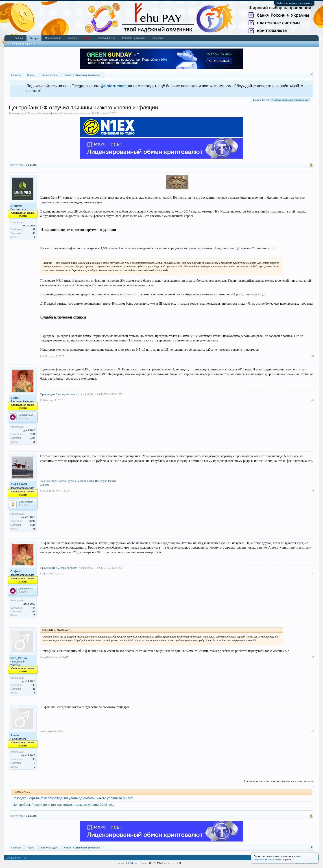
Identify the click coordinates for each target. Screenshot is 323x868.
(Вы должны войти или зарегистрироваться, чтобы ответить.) (279, 781)
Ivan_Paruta (19, 658)
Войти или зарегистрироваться (294, 3)
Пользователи (53, 38)
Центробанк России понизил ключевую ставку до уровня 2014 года (63, 805)
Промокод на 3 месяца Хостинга (59, 394)
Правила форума (106, 38)
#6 (313, 731)
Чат (86, 38)
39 (34, 759)
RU (25, 858)
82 (34, 229)
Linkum (44, 485)
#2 (313, 400)
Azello (15, 735)
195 (33, 685)
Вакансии (158, 38)
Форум (34, 38)
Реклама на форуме (134, 38)
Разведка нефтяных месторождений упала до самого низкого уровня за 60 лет (72, 798)
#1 (313, 356)
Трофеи (72, 38)
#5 (313, 657)
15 (34, 442)
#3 (313, 491)
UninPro (97, 113)
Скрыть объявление (310, 85)
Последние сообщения (21, 44)
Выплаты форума (261, 100)
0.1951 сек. (132, 863)
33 (34, 529)
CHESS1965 (19, 484)
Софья (15, 398)
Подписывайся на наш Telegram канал (290, 100)
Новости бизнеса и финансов (45, 113)
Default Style (13, 858)
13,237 (32, 521)
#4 (313, 573)
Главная (18, 38)
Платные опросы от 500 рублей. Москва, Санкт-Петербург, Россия (78, 481)
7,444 (32, 434)
